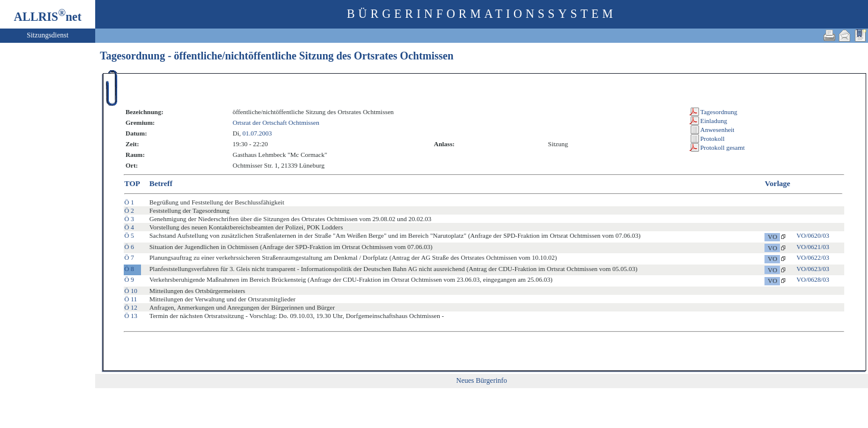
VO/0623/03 (813, 269)
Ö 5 (129, 235)
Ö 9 (129, 279)
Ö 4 (129, 227)
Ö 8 (129, 269)
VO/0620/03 (813, 235)
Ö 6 (129, 247)
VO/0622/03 (813, 257)
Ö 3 (129, 219)
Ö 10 (131, 291)
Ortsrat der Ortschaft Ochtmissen (276, 122)
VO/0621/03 (813, 247)
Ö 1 (129, 202)
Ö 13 (131, 316)
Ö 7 (129, 257)
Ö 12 (131, 307)
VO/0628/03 (813, 279)
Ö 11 (131, 299)
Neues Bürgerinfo (482, 380)
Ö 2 (129, 210)
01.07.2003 (257, 133)
